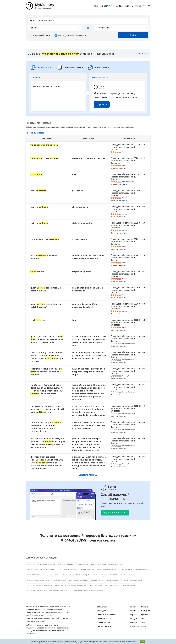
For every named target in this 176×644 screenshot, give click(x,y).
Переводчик (101, 611)
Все (58, 35)
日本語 (144, 619)
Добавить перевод (36, 133)
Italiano (133, 611)
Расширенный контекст (40, 35)
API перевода (123, 6)
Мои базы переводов (75, 35)
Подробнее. (132, 642)
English (133, 607)
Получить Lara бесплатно (115, 513)
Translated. (31, 634)
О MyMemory (138, 6)
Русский (144, 615)
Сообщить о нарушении (106, 615)
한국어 (144, 626)
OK (143, 641)
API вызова (143, 54)
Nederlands (135, 626)
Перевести (102, 104)
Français (134, 619)
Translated (103, 622)
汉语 (143, 622)
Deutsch (134, 622)
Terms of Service (104, 626)
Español (134, 615)
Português (146, 611)
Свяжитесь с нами (104, 619)
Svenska (145, 607)
